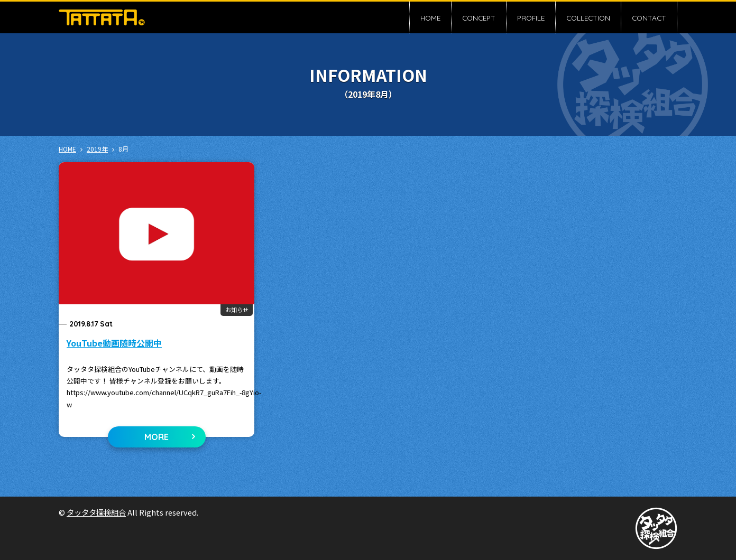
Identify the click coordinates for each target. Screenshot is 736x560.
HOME (430, 18)
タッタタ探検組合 (96, 512)
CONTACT (649, 18)
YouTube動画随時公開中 (114, 343)
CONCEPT (479, 18)
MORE (157, 437)
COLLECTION (588, 18)
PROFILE (531, 18)
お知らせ (237, 310)
